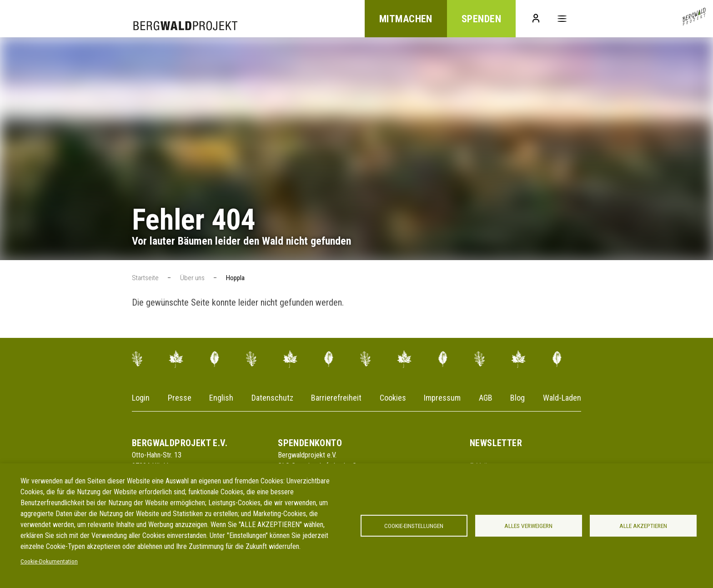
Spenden (481, 19)
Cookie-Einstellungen (414, 526)
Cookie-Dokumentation (49, 561)
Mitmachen (406, 19)
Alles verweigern (528, 526)
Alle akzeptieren (643, 526)
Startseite (145, 278)
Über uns (192, 278)
